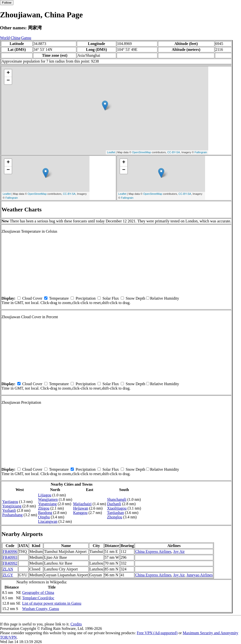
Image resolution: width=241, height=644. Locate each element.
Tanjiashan (115, 513)
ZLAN (8, 569)
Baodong (45, 513)
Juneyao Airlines (200, 575)
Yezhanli (9, 510)
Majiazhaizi (82, 504)
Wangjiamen (48, 499)
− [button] (8, 81)
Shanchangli (117, 499)
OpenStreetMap (142, 152)
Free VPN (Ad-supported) (157, 633)
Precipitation (86, 298)
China (15, 38)
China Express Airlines (153, 551)
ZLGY (8, 575)
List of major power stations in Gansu (52, 603)
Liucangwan (48, 521)
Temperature (59, 298)
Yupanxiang (47, 504)
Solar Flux (111, 298)
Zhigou (44, 508)
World (5, 38)
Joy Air (179, 551)
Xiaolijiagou (117, 508)
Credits (76, 624)
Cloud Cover (32, 298)
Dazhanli (114, 504)
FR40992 (10, 563)
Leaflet (111, 152)
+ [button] (8, 73)
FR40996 (10, 551)
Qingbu (44, 517)
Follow (7, 3)
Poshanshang (12, 515)
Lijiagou (45, 495)
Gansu (26, 38)
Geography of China (38, 593)
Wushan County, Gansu (41, 609)
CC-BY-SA (174, 152)
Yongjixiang (12, 506)
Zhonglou (115, 517)
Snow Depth (135, 298)
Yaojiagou (10, 502)
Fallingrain (201, 152)
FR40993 (10, 557)
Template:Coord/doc (38, 598)
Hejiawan (81, 508)
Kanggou (80, 513)
